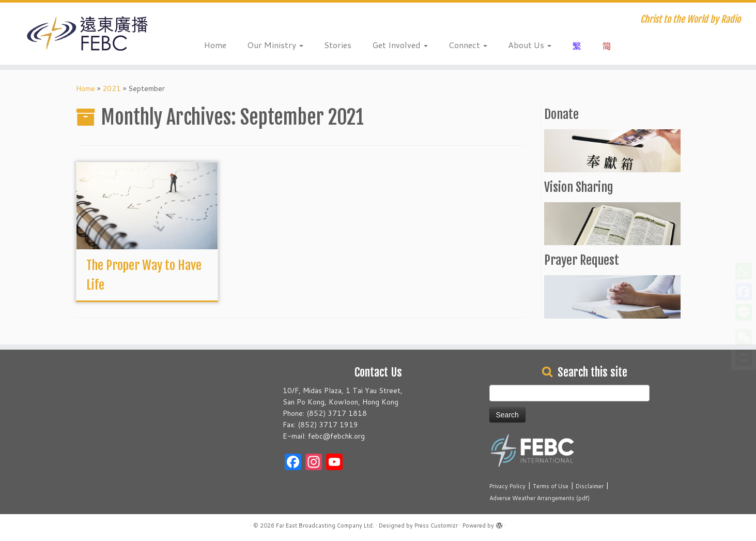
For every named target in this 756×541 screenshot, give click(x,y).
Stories (338, 45)
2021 (112, 88)
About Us (530, 45)
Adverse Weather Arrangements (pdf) (539, 498)
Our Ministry (275, 45)
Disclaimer (590, 486)
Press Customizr (436, 525)
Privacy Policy (507, 486)
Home (215, 45)
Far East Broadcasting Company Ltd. (325, 525)
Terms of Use (551, 486)
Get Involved (400, 45)
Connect (468, 45)
